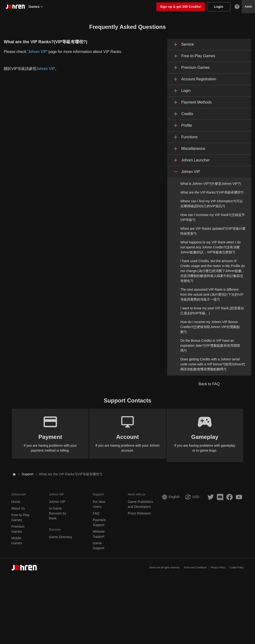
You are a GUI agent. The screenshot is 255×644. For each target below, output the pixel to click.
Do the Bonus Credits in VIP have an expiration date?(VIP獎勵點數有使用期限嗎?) (210, 346)
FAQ (96, 510)
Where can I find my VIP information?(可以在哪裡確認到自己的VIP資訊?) (212, 204)
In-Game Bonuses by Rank (57, 510)
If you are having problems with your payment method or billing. (47, 433)
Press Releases (139, 510)
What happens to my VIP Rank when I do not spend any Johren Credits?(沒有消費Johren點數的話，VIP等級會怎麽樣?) (211, 247)
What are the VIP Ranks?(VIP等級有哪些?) (212, 192)
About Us (18, 505)
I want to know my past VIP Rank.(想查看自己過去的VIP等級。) (212, 311)
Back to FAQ (209, 384)
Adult (248, 7)
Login (219, 7)
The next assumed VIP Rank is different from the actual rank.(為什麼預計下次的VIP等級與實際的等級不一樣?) (212, 294)
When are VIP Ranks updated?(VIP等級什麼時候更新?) (213, 231)
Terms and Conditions (195, 564)
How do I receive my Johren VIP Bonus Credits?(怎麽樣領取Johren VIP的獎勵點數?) (210, 327)
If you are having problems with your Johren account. (128, 433)
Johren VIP (37, 52)
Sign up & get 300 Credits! (181, 7)
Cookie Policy (236, 564)
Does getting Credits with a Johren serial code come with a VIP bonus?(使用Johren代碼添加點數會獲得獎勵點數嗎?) (213, 364)
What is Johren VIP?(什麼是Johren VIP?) (211, 184)
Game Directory (60, 534)
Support (28, 471)
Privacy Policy (218, 564)
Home (16, 498)
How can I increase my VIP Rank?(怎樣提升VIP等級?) (213, 217)
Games (36, 7)
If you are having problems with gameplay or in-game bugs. (208, 433)
